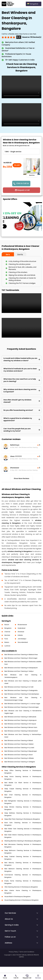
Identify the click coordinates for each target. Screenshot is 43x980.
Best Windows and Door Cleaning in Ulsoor (19, 755)
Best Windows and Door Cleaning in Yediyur (19, 671)
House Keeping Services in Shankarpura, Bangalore (21, 900)
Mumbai (7, 635)
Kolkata (20, 635)
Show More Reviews (22, 478)
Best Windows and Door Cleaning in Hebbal (19, 744)
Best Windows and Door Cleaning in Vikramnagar (21, 658)
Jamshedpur (22, 639)
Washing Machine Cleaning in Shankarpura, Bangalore (23, 841)
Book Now (32, 175)
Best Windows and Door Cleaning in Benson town (21, 727)
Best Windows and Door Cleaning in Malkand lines (21, 655)
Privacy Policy (13, 952)
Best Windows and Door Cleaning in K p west (19, 748)
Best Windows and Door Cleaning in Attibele (19, 758)
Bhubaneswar (22, 625)
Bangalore (8, 628)
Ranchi (7, 625)
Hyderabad (22, 628)
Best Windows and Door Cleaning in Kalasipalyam (21, 668)
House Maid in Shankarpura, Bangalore (17, 897)
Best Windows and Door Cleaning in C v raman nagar (22, 704)
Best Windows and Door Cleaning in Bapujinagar (21, 751)
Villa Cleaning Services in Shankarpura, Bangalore (21, 887)
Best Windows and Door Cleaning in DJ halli (19, 687)
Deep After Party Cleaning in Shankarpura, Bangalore (22, 819)
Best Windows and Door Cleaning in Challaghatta (21, 690)
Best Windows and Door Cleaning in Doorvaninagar (22, 707)
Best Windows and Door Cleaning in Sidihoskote (20, 717)
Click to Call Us (23, 183)
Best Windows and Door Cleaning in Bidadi (19, 740)
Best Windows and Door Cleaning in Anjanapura (20, 720)
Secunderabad (23, 642)
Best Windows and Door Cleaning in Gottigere (20, 762)
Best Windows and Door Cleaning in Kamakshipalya (22, 694)
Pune (6, 639)
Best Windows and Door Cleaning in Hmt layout (20, 724)
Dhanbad (21, 632)
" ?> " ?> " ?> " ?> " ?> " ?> (21, 152)
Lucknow (7, 646)
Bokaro (7, 642)
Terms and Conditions (27, 952)
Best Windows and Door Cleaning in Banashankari (21, 731)
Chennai (7, 632)
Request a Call (23, 190)
